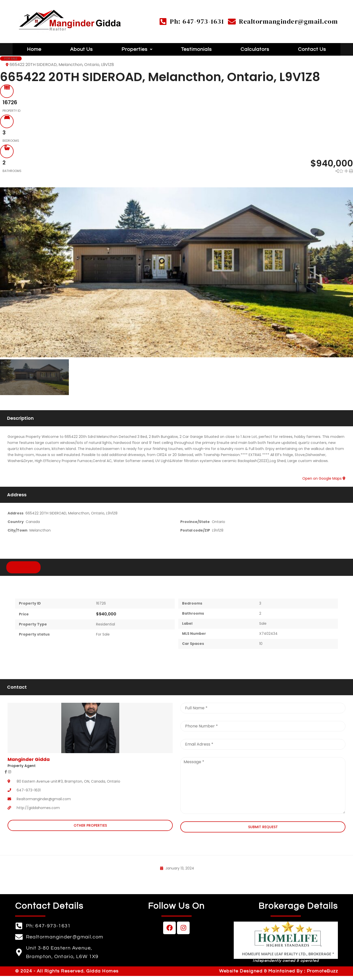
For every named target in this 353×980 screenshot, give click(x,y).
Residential (106, 623)
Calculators (255, 49)
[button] (137, 49)
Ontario (218, 520)
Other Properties (90, 824)
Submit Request (263, 825)
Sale (263, 622)
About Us (81, 49)
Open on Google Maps (324, 477)
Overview (23, 565)
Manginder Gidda (29, 758)
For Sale (103, 633)
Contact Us (312, 49)
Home (34, 49)
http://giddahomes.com (38, 806)
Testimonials (196, 49)
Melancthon (40, 529)
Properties (137, 49)
